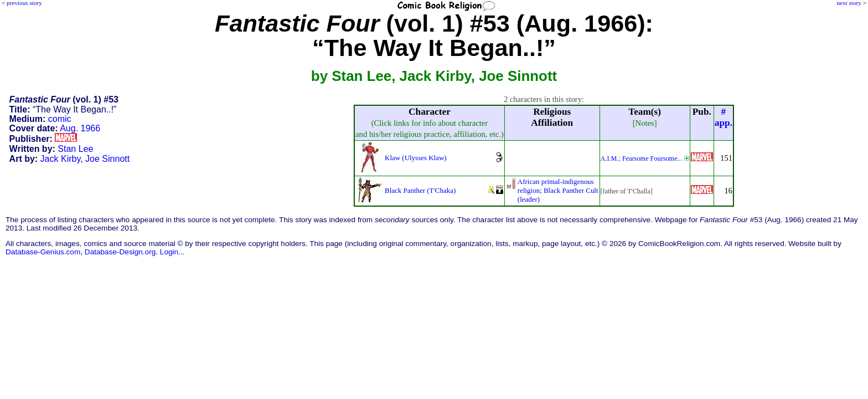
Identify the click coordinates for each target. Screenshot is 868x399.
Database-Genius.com (43, 252)
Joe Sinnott (107, 159)
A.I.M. (610, 158)
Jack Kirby (61, 159)
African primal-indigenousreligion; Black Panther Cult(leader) (558, 190)
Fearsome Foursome (650, 158)
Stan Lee (75, 149)
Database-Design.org (120, 252)
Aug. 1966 (80, 128)
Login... (172, 252)
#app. (724, 117)
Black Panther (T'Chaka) (420, 190)
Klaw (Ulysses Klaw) (416, 158)
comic (60, 119)
